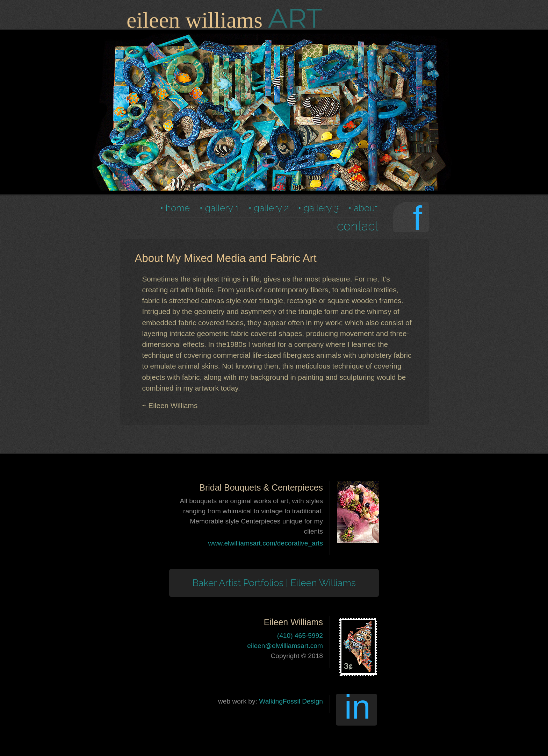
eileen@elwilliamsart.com (285, 646)
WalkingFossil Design (291, 701)
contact (358, 226)
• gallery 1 (219, 208)
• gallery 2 (269, 208)
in (357, 710)
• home (175, 208)
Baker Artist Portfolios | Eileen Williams (274, 583)
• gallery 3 (318, 208)
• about (363, 208)
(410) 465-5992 (300, 636)
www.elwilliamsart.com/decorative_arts (266, 543)
